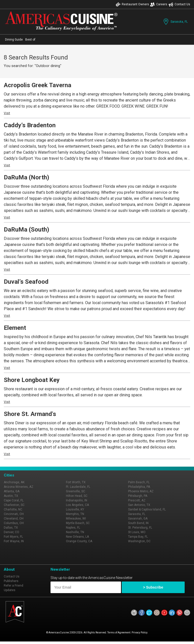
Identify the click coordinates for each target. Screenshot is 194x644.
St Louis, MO (137, 532)
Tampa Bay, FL (138, 537)
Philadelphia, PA (139, 487)
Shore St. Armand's (30, 414)
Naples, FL (73, 528)
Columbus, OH (14, 523)
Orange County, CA (79, 541)
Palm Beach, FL (139, 482)
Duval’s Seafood (26, 282)
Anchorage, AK (14, 482)
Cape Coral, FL (14, 500)
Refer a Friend (14, 586)
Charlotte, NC (13, 509)
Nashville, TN (75, 532)
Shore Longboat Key (32, 380)
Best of (30, 40)
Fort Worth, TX (76, 482)
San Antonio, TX (139, 505)
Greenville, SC (76, 491)
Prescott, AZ (137, 500)
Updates (10, 590)
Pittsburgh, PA (138, 496)
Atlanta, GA (12, 491)
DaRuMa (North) (27, 177)
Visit (7, 113)
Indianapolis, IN (77, 500)
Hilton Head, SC (77, 496)
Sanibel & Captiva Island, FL (147, 509)
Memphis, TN (75, 514)
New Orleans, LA (77, 537)
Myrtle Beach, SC (78, 523)
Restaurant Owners (132, 4)
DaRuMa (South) (27, 230)
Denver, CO (11, 532)
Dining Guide (14, 40)
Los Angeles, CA (77, 505)
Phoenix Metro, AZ (141, 491)
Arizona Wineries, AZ (19, 487)
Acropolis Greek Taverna (38, 85)
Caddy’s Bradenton (30, 125)
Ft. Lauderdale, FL (78, 487)
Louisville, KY (75, 509)
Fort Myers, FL (13, 537)
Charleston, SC (14, 505)
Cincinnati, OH (14, 514)
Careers (159, 4)
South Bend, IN (138, 523)
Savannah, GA (138, 519)
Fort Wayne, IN (14, 541)
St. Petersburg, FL (140, 528)
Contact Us (179, 4)
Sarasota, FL (175, 22)
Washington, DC (139, 541)
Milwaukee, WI (76, 519)
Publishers (11, 581)
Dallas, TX (11, 528)
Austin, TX (11, 496)
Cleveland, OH (14, 519)
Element (15, 328)
